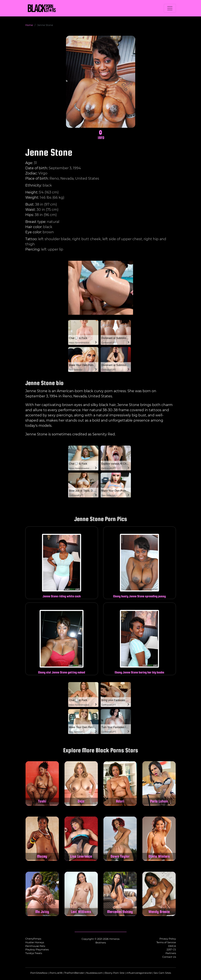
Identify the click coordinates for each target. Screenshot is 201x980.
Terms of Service (166, 942)
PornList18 (56, 973)
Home (29, 25)
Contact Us (169, 957)
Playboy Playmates (37, 950)
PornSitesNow (39, 973)
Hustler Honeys (35, 942)
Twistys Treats (34, 953)
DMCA (172, 946)
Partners (171, 953)
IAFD (101, 138)
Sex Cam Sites (162, 973)
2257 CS (171, 950)
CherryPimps (33, 939)
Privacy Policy (168, 939)
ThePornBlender (74, 973)
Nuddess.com (94, 973)
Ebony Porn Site (115, 973)
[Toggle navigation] (170, 8)
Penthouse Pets (35, 946)
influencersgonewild (139, 973)
